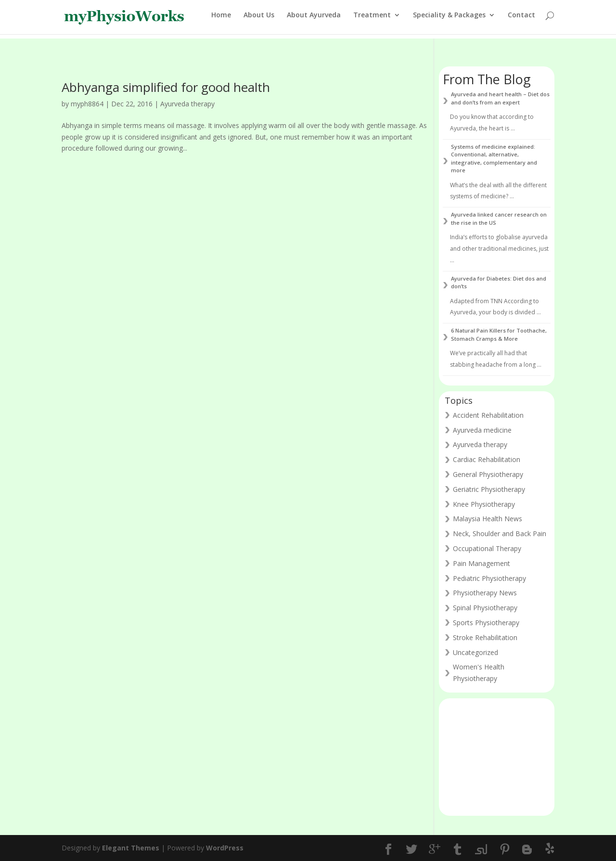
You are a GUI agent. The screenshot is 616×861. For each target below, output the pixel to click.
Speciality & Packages (449, 20)
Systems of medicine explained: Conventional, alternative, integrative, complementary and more (494, 159)
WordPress (225, 848)
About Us (259, 20)
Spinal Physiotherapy (485, 608)
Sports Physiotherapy (486, 623)
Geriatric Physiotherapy (489, 489)
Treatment (372, 20)
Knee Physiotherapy (484, 504)
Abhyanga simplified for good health (166, 87)
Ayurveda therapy (187, 104)
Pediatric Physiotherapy (489, 578)
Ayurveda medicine (482, 430)
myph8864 (87, 104)
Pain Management (481, 563)
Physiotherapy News (485, 593)
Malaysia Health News (488, 519)
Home (221, 20)
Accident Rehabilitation (488, 415)
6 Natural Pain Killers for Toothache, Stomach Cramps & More (499, 334)
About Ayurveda (314, 20)
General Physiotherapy (488, 474)
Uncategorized (475, 652)
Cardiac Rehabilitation (487, 459)
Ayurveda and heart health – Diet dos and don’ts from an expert (500, 98)
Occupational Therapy (487, 548)
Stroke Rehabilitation (485, 637)
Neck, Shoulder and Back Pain (500, 533)
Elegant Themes (131, 848)
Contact (521, 20)
